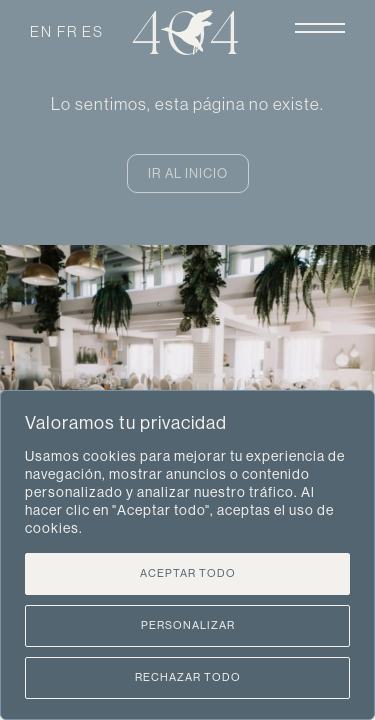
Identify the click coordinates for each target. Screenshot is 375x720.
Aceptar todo (188, 573)
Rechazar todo (188, 677)
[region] (187, 555)
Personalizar (188, 625)
